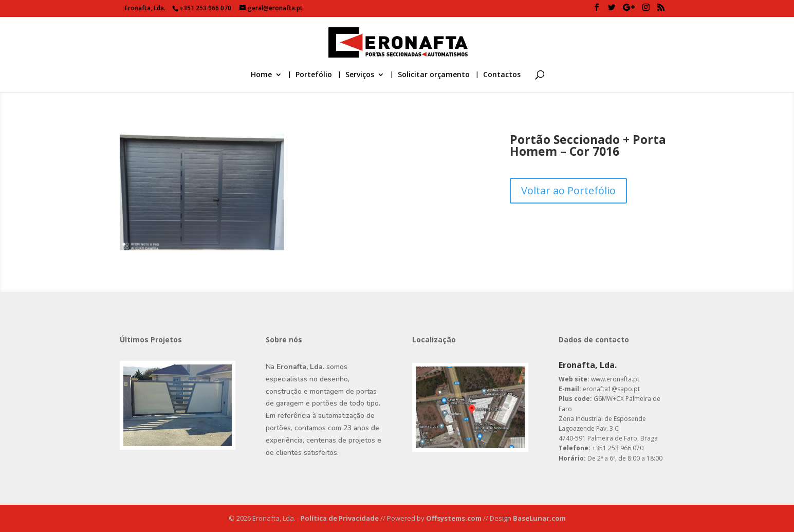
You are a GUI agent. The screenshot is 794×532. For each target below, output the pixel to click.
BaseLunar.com (539, 518)
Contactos (502, 75)
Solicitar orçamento (434, 75)
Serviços (360, 75)
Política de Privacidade (340, 518)
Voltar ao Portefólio (568, 190)
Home (261, 75)
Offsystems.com (455, 518)
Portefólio (314, 75)
